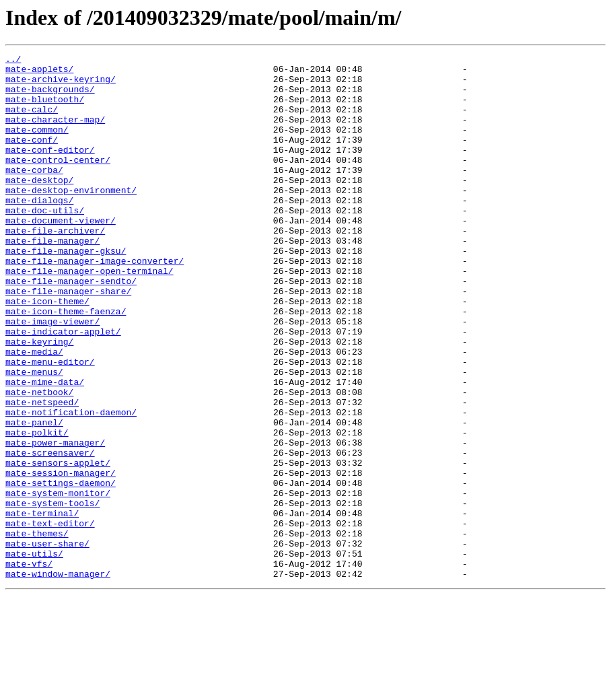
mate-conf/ (32, 157)
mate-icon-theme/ (47, 351)
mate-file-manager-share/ (68, 339)
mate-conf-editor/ (50, 170)
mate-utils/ (34, 654)
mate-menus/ (34, 436)
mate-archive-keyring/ (61, 85)
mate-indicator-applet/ (63, 388)
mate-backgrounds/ (50, 97)
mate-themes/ (37, 630)
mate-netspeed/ (42, 473)
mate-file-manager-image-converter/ (95, 303)
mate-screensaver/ (50, 533)
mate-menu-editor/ (50, 424)
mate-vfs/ (29, 666)
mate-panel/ (34, 497)
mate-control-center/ (58, 182)
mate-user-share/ (47, 642)
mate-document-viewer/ (61, 254)
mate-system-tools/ (52, 594)
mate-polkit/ (37, 509)
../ (13, 61)
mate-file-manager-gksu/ (66, 291)
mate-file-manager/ (52, 279)
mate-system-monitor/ (58, 582)
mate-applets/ (39, 73)
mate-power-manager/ (55, 521)
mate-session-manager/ (61, 557)
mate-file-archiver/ (55, 267)
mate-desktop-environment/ (71, 218)
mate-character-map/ (55, 133)
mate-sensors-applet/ (58, 545)
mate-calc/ (32, 121)
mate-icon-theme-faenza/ (66, 363)
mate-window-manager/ (58, 678)
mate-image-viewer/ (52, 376)
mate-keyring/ (39, 400)
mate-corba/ (34, 194)
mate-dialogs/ (39, 230)
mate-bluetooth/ (45, 109)
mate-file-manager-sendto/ (71, 327)
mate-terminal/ (42, 606)
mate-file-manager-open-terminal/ (89, 315)
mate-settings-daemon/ (61, 569)
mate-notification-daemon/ (71, 485)
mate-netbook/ (39, 460)
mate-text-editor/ (50, 618)
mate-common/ (37, 145)
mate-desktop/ (39, 206)
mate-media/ (34, 412)
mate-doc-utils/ (45, 242)
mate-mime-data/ (45, 448)
